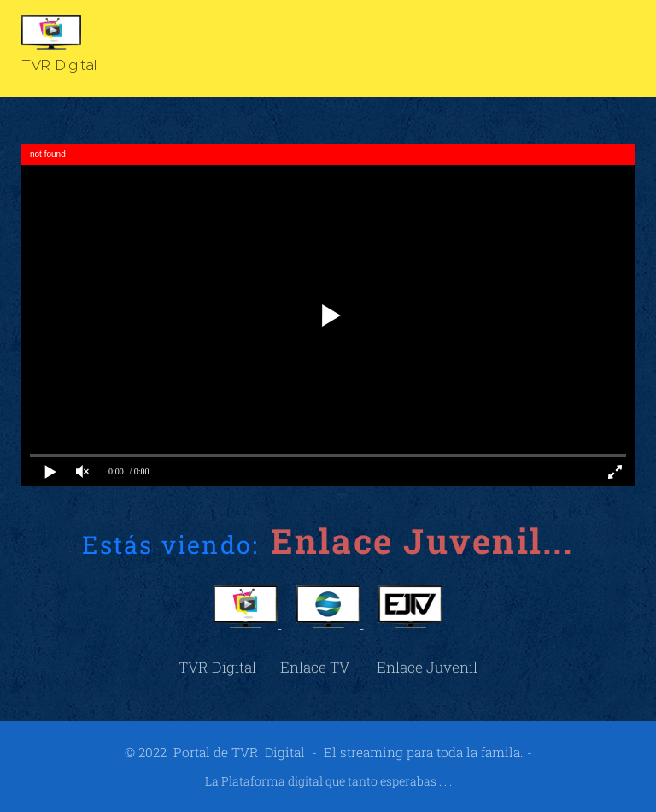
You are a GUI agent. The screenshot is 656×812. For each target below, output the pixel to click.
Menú (618, 50)
